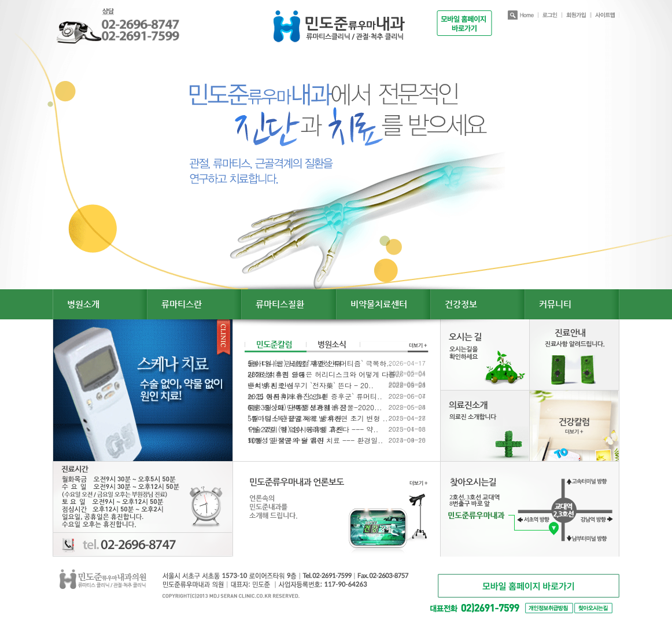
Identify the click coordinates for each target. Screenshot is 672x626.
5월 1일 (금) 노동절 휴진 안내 (295, 363)
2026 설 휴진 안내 (276, 374)
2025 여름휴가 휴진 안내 (287, 396)
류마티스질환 (280, 304)
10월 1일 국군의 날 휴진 (286, 440)
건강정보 (461, 304)
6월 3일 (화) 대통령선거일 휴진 (297, 407)
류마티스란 (182, 304)
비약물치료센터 (379, 304)
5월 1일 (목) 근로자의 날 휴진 (295, 418)
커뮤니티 (555, 304)
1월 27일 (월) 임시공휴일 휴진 (296, 429)
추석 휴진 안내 (271, 385)
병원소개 (83, 304)
